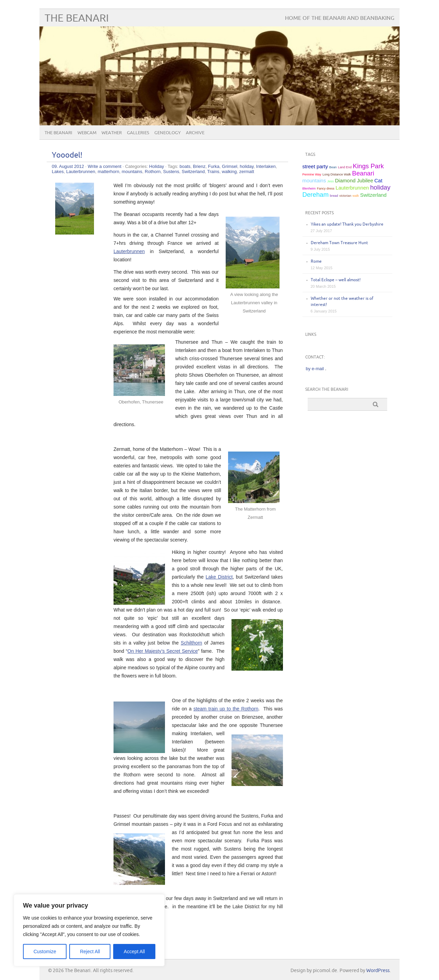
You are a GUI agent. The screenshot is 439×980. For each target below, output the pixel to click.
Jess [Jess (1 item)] (330, 181)
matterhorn (109, 172)
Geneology (168, 133)
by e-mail (315, 369)
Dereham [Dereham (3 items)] (316, 195)
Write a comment (105, 166)
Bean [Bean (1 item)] (333, 167)
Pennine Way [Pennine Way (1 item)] (312, 174)
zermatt (246, 172)
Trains (213, 172)
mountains (132, 172)
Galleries (138, 133)
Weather (112, 133)
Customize (45, 951)
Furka (214, 166)
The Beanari (77, 18)
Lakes (58, 172)
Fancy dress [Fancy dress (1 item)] (326, 189)
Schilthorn (191, 643)
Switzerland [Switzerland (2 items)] (373, 195)
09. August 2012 (68, 166)
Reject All (90, 951)
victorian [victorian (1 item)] (345, 196)
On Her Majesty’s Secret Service (163, 651)
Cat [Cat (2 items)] (378, 180)
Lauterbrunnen (81, 172)
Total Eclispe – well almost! (336, 280)
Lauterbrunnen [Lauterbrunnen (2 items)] (352, 188)
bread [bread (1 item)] (334, 196)
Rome (316, 261)
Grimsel (230, 166)
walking (229, 172)
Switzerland (193, 172)
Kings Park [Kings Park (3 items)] (368, 166)
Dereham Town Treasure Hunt (339, 243)
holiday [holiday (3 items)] (380, 187)
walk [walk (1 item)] (356, 196)
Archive (195, 133)
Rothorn (153, 172)
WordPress (378, 971)
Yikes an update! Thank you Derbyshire (347, 224)
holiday (247, 166)
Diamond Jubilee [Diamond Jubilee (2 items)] (354, 180)
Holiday (157, 166)
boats (185, 166)
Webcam (87, 133)
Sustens (171, 172)
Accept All (134, 951)
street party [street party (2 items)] (315, 166)
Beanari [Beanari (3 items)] (363, 173)
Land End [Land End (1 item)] (345, 167)
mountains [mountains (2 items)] (314, 180)
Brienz (199, 166)
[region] (89, 930)
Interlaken (266, 166)
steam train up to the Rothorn (226, 709)
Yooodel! (67, 155)
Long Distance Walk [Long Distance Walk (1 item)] (337, 174)
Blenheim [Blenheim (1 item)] (309, 189)
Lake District (219, 577)
